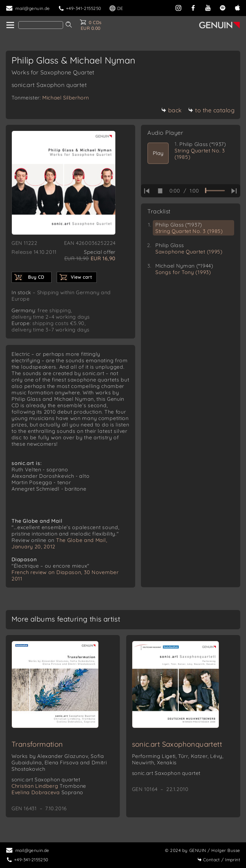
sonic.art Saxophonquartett (177, 744)
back (172, 110)
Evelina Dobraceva (47, 792)
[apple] (237, 7)
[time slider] (215, 191)
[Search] (41, 25)
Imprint (219, 859)
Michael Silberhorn (66, 98)
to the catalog (211, 110)
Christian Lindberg (49, 786)
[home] (10, 25)
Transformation (37, 744)
